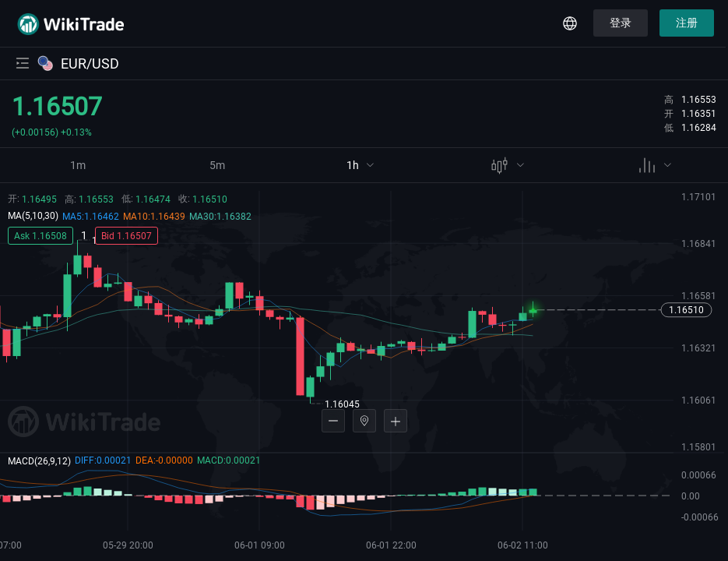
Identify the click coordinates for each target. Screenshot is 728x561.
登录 (621, 23)
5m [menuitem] (217, 165)
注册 (687, 23)
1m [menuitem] (78, 165)
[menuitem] (360, 167)
